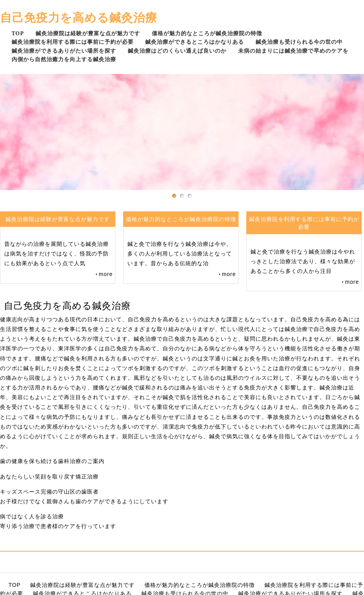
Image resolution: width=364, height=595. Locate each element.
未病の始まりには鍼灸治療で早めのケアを (293, 51)
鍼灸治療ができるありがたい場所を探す (64, 51)
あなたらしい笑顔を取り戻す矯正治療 (49, 477)
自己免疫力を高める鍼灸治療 (79, 17)
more (106, 274)
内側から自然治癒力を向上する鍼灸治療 (64, 59)
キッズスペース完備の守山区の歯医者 (49, 492)
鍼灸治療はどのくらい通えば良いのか (177, 51)
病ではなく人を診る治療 (32, 516)
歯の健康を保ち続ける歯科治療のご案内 (52, 461)
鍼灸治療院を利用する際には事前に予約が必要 (73, 42)
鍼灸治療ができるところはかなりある (195, 42)
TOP (18, 33)
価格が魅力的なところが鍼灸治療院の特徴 (207, 33)
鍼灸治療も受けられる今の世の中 (299, 42)
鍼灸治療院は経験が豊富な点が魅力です (88, 33)
